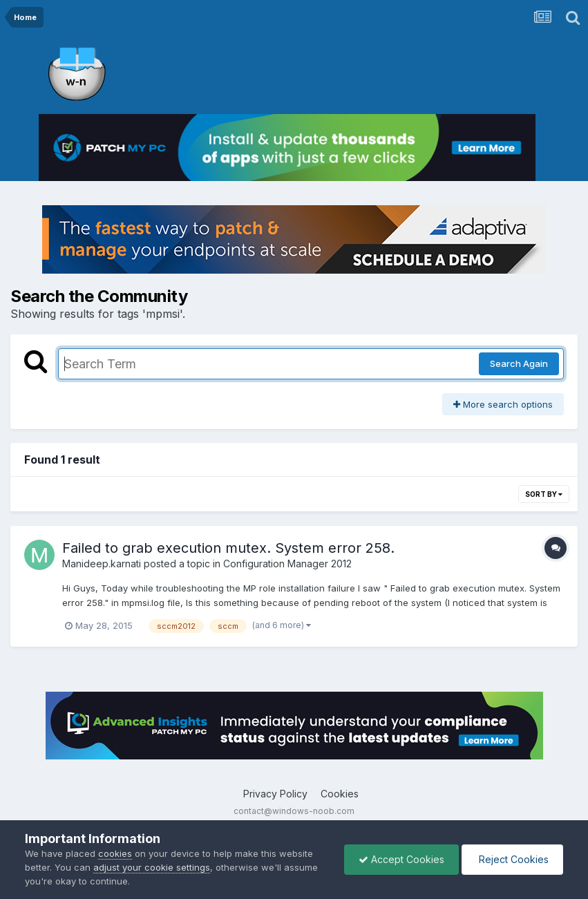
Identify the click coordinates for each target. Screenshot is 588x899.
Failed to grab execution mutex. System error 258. (228, 548)
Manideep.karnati (102, 564)
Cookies (340, 794)
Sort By (544, 494)
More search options (503, 404)
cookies (115, 853)
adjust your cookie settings (152, 867)
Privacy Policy (275, 794)
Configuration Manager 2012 (287, 564)
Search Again (519, 363)
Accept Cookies (401, 859)
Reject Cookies (512, 859)
